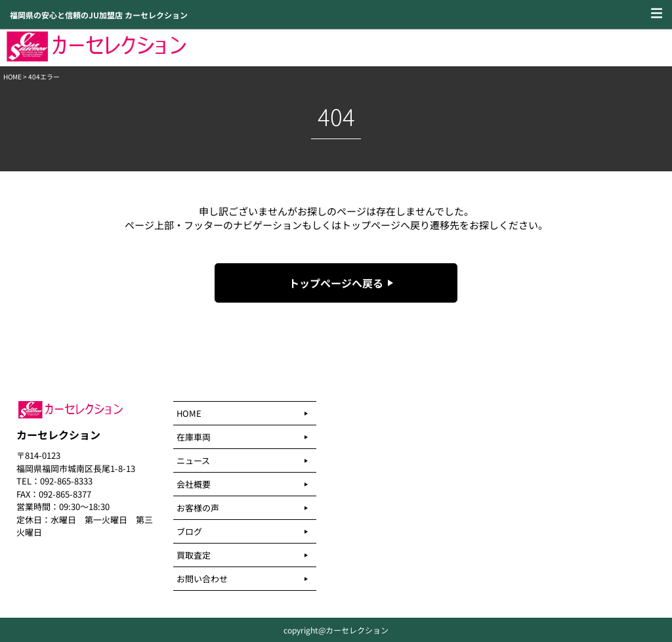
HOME (12, 76)
